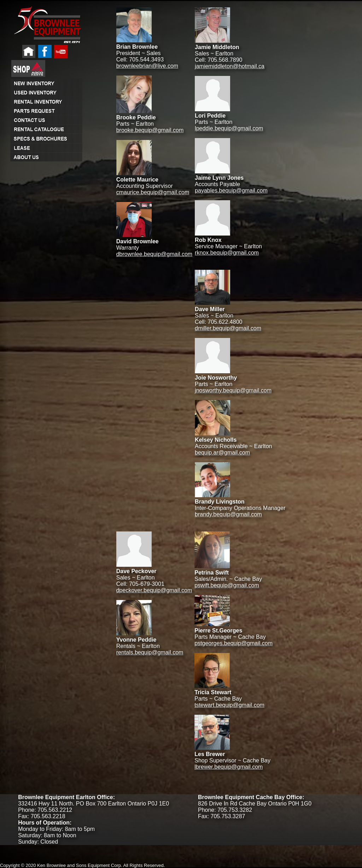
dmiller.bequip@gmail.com (228, 328)
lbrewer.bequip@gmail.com (229, 767)
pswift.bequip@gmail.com (227, 585)
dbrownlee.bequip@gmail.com (154, 254)
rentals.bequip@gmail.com (150, 652)
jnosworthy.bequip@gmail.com (233, 390)
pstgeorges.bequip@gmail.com (233, 643)
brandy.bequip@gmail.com (228, 514)
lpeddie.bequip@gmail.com (229, 128)
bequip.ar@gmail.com (222, 453)
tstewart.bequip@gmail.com (229, 705)
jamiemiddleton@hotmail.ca (230, 66)
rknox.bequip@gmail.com (227, 253)
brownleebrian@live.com (147, 66)
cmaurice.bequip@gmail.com (153, 192)
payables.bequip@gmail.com (231, 191)
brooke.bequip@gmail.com (150, 130)
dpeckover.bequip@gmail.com (154, 590)
